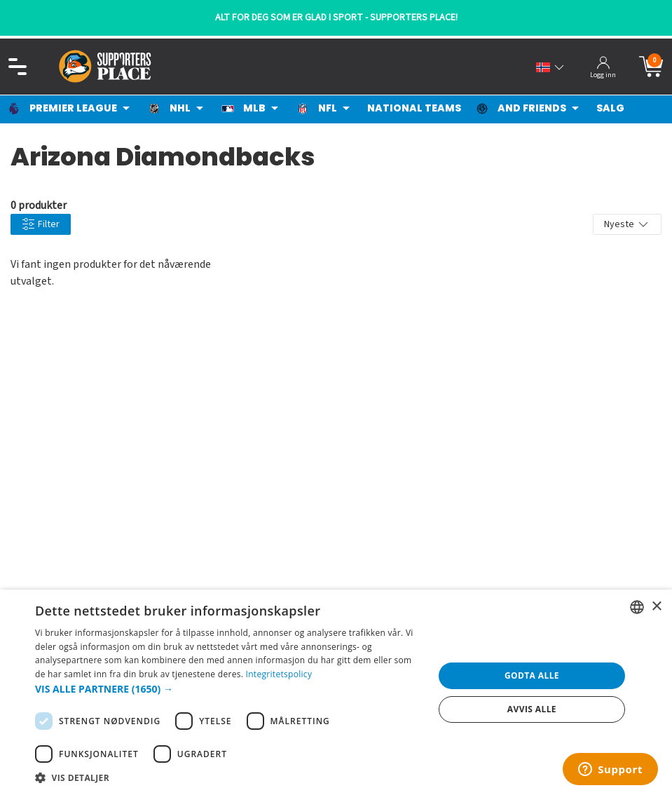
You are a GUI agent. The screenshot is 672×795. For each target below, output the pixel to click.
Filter (41, 225)
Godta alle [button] (532, 675)
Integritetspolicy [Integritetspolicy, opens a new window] (279, 674)
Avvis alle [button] (532, 709)
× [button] (656, 607)
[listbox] (637, 607)
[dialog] (336, 692)
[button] (228, 689)
